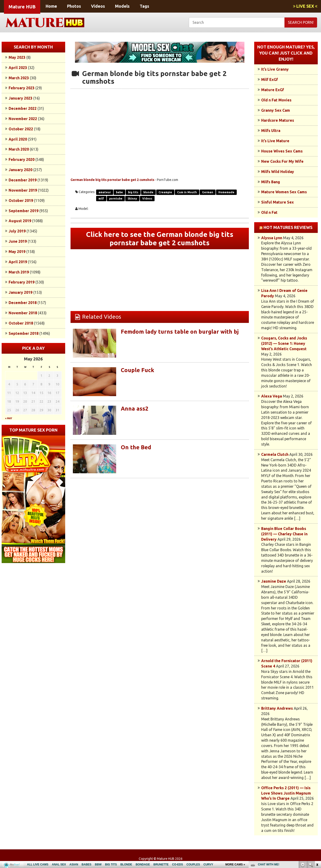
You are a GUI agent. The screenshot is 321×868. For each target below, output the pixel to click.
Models (122, 6)
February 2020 (22, 159)
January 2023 (20, 98)
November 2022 (23, 119)
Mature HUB (22, 7)
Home (51, 6)
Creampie (165, 192)
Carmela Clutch (275, 454)
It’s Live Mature (275, 141)
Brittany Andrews (277, 708)
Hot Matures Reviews (288, 227)
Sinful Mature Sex (277, 202)
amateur (105, 192)
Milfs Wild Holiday (278, 172)
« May (9, 418)
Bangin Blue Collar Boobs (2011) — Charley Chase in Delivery (284, 534)
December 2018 (23, 303)
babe (119, 192)
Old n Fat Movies (276, 100)
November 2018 (23, 313)
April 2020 (18, 139)
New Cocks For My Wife (282, 161)
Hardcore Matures (278, 120)
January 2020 (20, 170)
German (208, 192)
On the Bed (136, 447)
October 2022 (21, 129)
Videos (98, 6)
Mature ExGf (273, 90)
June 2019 (18, 241)
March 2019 (19, 272)
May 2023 (17, 57)
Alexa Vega (272, 396)
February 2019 (22, 282)
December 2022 (23, 108)
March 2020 (19, 149)
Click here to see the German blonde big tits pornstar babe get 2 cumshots (160, 239)
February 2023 (22, 88)
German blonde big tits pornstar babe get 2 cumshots (112, 180)
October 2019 (21, 201)
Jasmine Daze (274, 581)
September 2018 (24, 333)
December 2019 (23, 180)
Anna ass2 (135, 409)
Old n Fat (269, 212)
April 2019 (18, 262)
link (317, 795)
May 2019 (17, 252)
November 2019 (23, 190)
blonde (148, 192)
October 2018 (21, 323)
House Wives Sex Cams (282, 151)
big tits (133, 192)
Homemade (226, 192)
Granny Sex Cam (276, 110)
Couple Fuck (137, 370)
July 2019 (17, 231)
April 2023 (18, 68)
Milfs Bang (271, 182)
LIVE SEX (305, 6)
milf (101, 199)
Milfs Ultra (271, 131)
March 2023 (19, 78)
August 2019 (20, 221)
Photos (74, 6)
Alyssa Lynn (272, 238)
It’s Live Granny (275, 69)
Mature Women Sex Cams (284, 192)
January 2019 (20, 292)
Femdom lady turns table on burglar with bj (180, 332)
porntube (116, 199)
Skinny (132, 199)
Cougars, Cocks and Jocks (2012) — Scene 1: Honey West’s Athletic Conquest (284, 343)
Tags (144, 6)
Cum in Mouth (187, 192)
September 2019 (24, 211)
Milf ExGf (270, 80)
